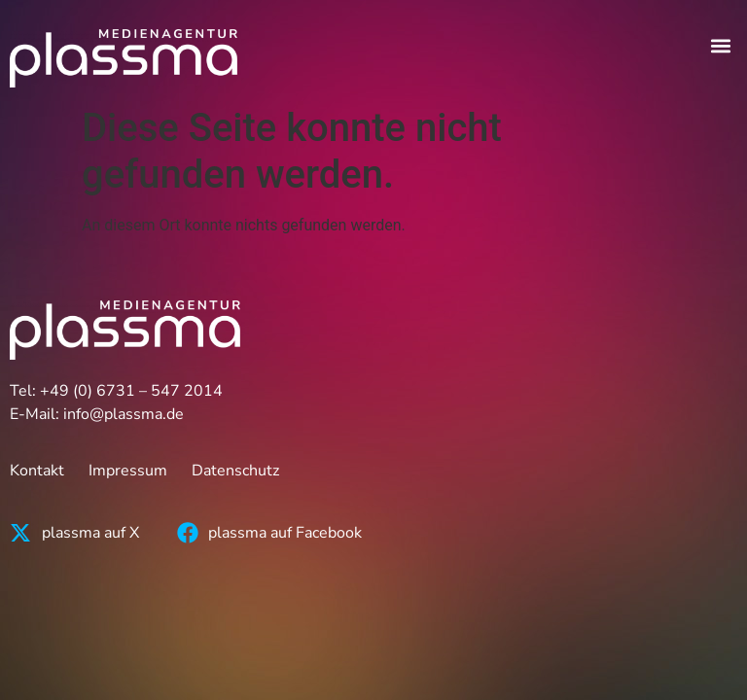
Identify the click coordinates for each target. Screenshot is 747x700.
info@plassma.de (124, 414)
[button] (721, 45)
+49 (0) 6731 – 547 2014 (131, 391)
